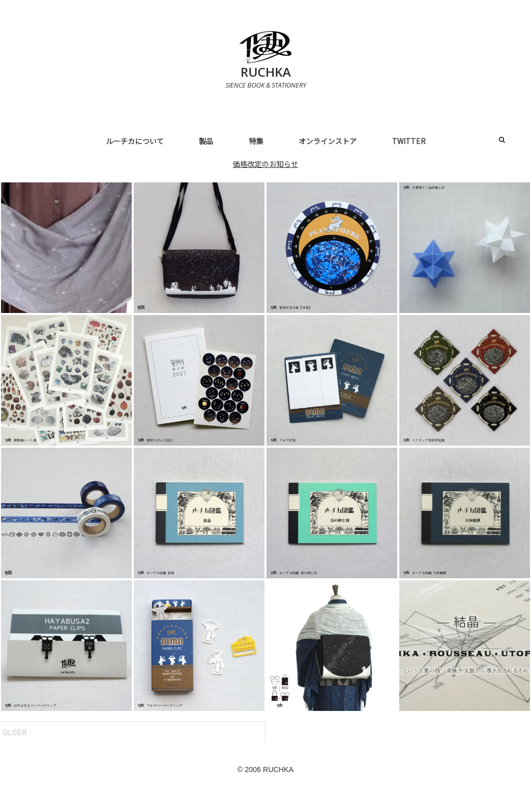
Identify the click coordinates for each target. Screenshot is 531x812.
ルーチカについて (135, 141)
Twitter (409, 141)
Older (15, 732)
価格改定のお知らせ (265, 164)
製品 (206, 141)
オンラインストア (328, 141)
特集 (256, 141)
